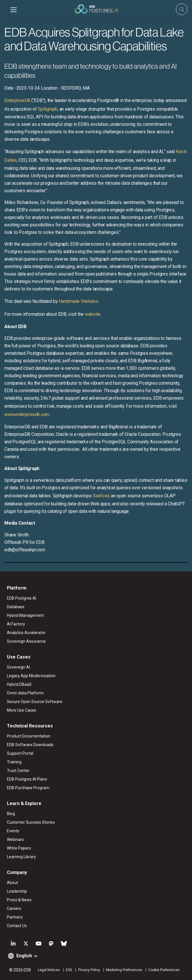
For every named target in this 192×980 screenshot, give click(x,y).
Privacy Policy (89, 970)
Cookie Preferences (164, 970)
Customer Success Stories (31, 822)
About (13, 883)
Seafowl (101, 496)
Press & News (19, 900)
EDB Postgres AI (22, 598)
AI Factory (16, 624)
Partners (15, 917)
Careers (14, 908)
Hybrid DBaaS (19, 684)
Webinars (15, 840)
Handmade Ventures (78, 301)
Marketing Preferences (124, 970)
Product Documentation (29, 736)
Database (16, 607)
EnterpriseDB (17, 100)
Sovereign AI (18, 667)
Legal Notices (49, 970)
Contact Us (17, 926)
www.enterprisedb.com (27, 414)
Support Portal (20, 753)
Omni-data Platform (25, 693)
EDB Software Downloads (30, 745)
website (93, 314)
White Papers (19, 848)
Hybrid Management (25, 615)
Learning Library (21, 857)
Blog (11, 814)
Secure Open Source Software (35, 702)
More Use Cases (22, 710)
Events (13, 831)
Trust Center (18, 771)
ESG (69, 970)
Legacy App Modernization (31, 676)
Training (14, 762)
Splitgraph (48, 109)
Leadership (17, 891)
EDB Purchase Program (28, 788)
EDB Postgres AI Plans (27, 779)
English (24, 956)
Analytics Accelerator (26, 633)
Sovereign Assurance (26, 641)
